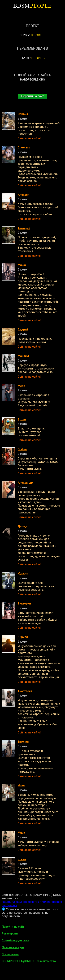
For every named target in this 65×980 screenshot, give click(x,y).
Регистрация (11, 933)
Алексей (23, 195)
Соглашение (10, 954)
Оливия (23, 114)
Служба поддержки (15, 940)
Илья (21, 785)
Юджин (23, 573)
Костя (22, 859)
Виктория (24, 603)
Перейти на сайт (33, 96)
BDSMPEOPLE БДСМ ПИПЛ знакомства (29, 961)
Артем (22, 419)
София (22, 449)
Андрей (23, 329)
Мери (21, 386)
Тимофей (24, 228)
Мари (21, 833)
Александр (25, 483)
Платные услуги (13, 947)
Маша (22, 265)
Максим (23, 356)
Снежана (24, 147)
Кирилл (23, 637)
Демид (22, 526)
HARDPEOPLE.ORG (33, 79)
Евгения (23, 742)
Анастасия (25, 691)
